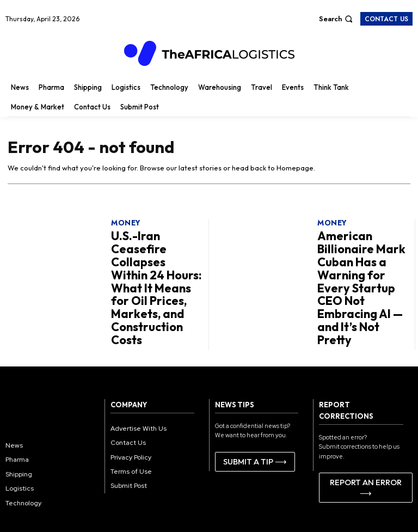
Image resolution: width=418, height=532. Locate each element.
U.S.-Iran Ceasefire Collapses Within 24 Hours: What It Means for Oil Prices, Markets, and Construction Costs (157, 260)
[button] (337, 19)
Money (125, 224)
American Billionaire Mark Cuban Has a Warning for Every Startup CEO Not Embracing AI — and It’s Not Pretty (363, 260)
